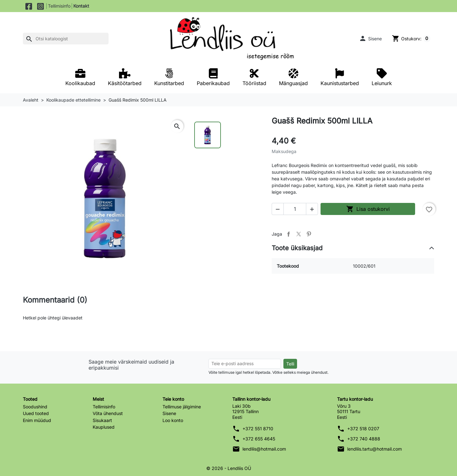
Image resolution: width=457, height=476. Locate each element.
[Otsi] (66, 39)
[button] (370, 38)
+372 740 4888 (364, 439)
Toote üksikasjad (297, 248)
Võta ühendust (108, 413)
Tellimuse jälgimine (182, 407)
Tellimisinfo (59, 6)
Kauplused (104, 427)
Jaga (288, 234)
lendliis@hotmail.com (264, 449)
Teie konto (173, 399)
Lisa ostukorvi (368, 209)
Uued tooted (36, 413)
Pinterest (309, 234)
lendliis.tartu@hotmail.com (374, 449)
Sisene (169, 413)
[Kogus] (295, 209)
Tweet (299, 234)
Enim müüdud (37, 420)
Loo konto (173, 420)
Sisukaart (102, 420)
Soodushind (35, 407)
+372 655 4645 (259, 439)
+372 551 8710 (258, 429)
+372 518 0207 (363, 429)
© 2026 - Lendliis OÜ (229, 468)
